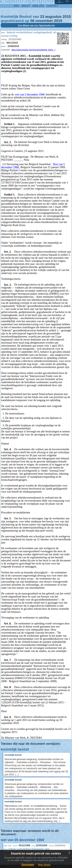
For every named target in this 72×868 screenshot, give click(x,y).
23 (42, 17)
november (44, 21)
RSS (16, 6)
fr (67, 1)
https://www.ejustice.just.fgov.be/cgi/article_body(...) (33, 50)
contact (52, 6)
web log (38, 6)
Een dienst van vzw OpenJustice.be (36, 25)
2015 (67, 17)
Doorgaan (28, 865)
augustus (53, 17)
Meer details (44, 865)
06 (32, 21)
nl (60, 1)
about (26, 6)
